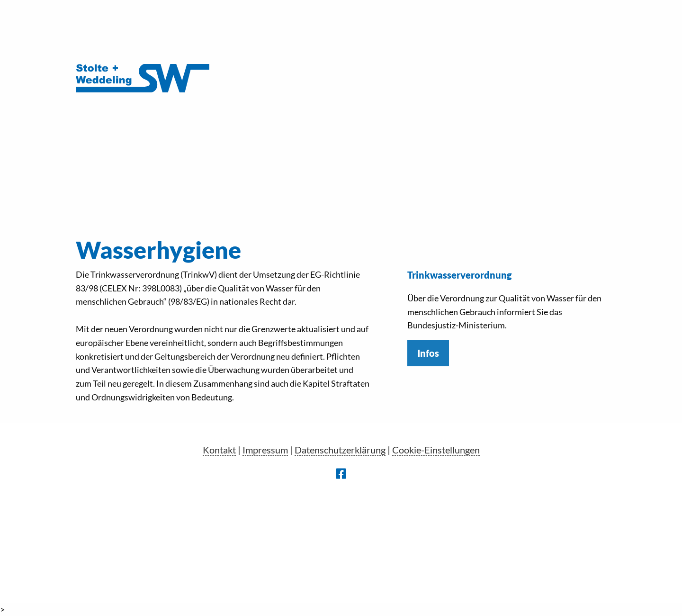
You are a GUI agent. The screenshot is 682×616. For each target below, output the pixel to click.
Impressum (265, 450)
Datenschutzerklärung (340, 450)
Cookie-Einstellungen (436, 450)
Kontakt (219, 450)
